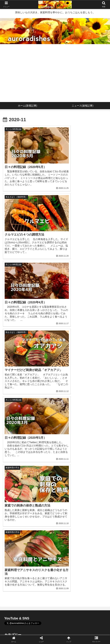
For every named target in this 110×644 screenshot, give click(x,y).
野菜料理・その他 (55, 449)
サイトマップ (90, 634)
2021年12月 (55, 490)
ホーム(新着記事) (20, 629)
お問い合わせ (55, 634)
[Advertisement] (55, 75)
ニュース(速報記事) (55, 629)
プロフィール (90, 629)
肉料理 (55, 440)
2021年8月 (55, 498)
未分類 (55, 466)
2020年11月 (55, 516)
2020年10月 (55, 525)
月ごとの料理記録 (55, 457)
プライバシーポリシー (20, 634)
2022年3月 (55, 481)
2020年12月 (55, 507)
